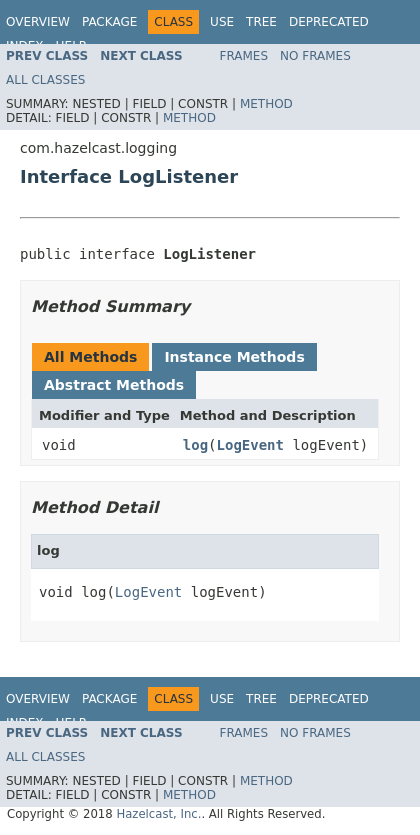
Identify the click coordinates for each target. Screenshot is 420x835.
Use (222, 22)
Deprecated (329, 22)
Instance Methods (234, 357)
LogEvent (250, 445)
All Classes (45, 80)
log (195, 445)
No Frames (315, 56)
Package (109, 22)
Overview (38, 22)
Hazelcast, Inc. (158, 814)
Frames (244, 56)
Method (266, 104)
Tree (261, 22)
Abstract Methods (114, 385)
